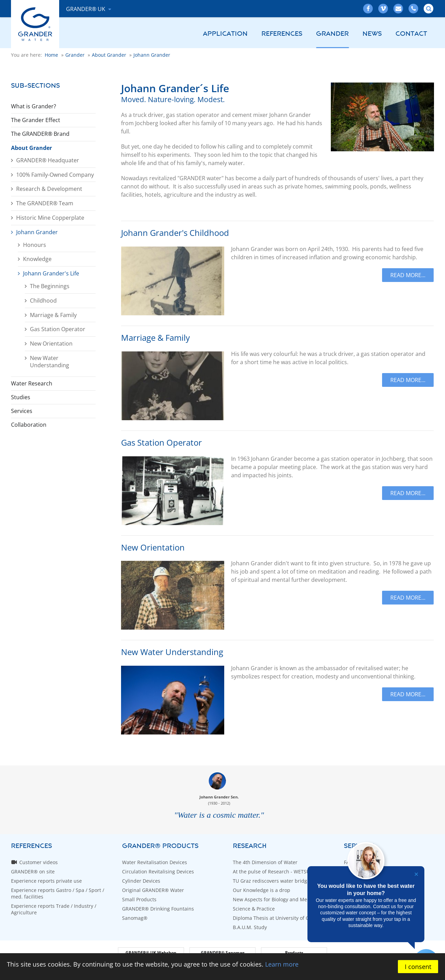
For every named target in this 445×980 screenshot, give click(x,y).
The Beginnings (50, 286)
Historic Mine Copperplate (50, 218)
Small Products (139, 899)
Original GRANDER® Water (153, 890)
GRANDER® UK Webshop (151, 953)
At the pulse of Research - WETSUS (273, 872)
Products (294, 953)
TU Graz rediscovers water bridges (273, 881)
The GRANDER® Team (45, 203)
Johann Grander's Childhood (175, 233)
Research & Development (49, 189)
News (372, 34)
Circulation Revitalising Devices (158, 872)
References (282, 34)
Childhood (43, 301)
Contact (411, 34)
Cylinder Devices (141, 881)
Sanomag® (135, 918)
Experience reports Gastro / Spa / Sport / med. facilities (58, 893)
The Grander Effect (36, 120)
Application (225, 34)
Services (22, 411)
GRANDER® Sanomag (223, 953)
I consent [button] (418, 967)
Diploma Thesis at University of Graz (275, 918)
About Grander (31, 148)
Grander (332, 34)
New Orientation (51, 344)
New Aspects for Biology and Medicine (277, 899)
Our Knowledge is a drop (262, 890)
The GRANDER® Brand (40, 134)
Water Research (32, 383)
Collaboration (29, 425)
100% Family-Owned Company (55, 175)
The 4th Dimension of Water (265, 862)
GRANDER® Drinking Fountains (158, 909)
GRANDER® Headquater (48, 160)
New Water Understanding (50, 362)
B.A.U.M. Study (250, 927)
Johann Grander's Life (51, 273)
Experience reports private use (46, 881)
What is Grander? (34, 106)
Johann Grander (37, 232)
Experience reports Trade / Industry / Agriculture (54, 909)
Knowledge (37, 259)
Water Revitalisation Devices (155, 862)
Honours (35, 245)
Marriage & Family (53, 315)
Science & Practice (254, 909)
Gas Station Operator (58, 329)
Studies (21, 397)
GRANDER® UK (86, 9)
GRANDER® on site (33, 872)
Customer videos (39, 862)
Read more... (408, 275)
